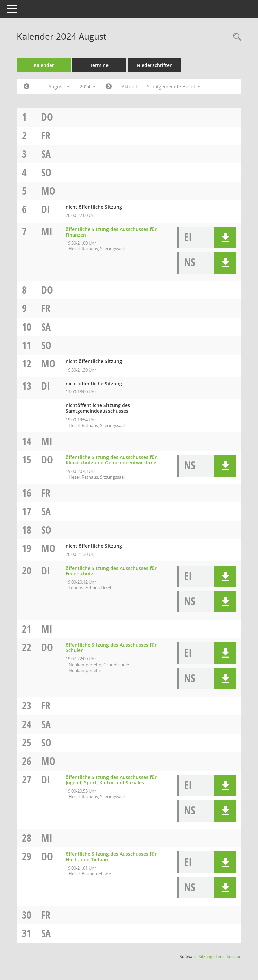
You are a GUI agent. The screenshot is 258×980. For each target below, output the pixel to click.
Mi (47, 231)
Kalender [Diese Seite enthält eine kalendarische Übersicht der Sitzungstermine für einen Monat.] (44, 65)
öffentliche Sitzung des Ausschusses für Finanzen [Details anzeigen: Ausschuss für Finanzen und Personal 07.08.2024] (111, 232)
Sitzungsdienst (220, 956)
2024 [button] (88, 86)
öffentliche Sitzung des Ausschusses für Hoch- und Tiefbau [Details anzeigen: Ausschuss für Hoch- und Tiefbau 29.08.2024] (111, 857)
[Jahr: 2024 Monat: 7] (26, 87)
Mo (48, 191)
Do (47, 117)
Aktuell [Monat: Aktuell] (129, 86)
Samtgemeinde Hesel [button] (174, 86)
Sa (46, 154)
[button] (225, 237)
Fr (46, 135)
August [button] (59, 86)
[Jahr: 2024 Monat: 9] (109, 87)
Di (46, 209)
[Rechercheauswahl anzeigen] (235, 37)
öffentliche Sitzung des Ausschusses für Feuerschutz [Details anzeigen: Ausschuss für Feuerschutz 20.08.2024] (111, 571)
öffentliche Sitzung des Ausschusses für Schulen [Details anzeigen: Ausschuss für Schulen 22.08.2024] (111, 648)
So (46, 172)
